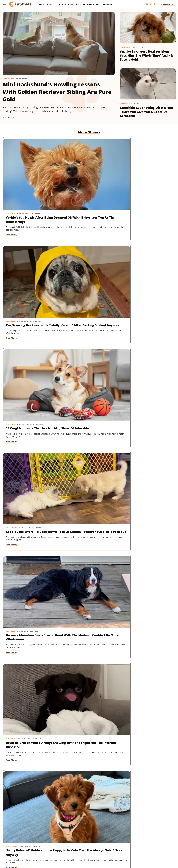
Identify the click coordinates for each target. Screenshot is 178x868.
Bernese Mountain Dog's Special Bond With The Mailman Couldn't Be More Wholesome (89, 253)
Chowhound (24, 841)
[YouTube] (147, 4)
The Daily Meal (127, 845)
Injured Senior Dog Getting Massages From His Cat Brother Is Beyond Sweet (147, 325)
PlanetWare (61, 845)
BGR (15, 841)
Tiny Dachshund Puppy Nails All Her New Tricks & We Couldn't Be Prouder (88, 542)
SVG (102, 845)
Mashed (162, 841)
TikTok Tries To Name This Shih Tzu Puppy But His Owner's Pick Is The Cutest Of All (89, 766)
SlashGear (94, 845)
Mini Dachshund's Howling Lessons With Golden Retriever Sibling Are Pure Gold (57, 92)
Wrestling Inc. (94, 849)
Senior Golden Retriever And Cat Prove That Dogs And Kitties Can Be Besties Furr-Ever (30, 766)
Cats (50, 4)
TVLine (161, 845)
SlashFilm (83, 845)
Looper (153, 841)
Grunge (89, 841)
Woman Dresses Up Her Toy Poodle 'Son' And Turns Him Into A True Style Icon (144, 470)
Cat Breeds (124, 104)
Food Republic (55, 841)
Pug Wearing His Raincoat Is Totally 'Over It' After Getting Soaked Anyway (87, 180)
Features (108, 4)
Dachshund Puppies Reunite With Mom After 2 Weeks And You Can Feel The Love (29, 615)
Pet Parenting (91, 4)
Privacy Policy (94, 827)
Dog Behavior (8, 79)
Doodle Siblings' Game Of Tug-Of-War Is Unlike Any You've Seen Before (87, 615)
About (79, 827)
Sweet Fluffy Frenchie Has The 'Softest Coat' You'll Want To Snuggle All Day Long (87, 325)
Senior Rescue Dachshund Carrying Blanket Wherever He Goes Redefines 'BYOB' (146, 397)
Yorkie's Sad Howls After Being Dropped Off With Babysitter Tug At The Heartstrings (29, 180)
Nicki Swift (33, 845)
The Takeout (150, 845)
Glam (81, 841)
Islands (135, 841)
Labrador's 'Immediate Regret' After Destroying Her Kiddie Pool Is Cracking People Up (147, 615)
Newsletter (167, 4)
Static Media (75, 831)
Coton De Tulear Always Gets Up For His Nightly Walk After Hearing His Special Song (87, 470)
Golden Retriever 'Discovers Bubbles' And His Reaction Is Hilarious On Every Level (27, 397)
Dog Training (12, 317)
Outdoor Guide (47, 845)
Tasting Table (112, 845)
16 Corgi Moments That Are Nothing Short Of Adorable (144, 178)
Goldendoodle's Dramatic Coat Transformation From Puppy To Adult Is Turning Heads (30, 542)
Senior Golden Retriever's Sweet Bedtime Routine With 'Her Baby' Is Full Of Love (145, 542)
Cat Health (10, 461)
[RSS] (155, 4)
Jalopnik (144, 841)
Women (82, 849)
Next (94, 805)
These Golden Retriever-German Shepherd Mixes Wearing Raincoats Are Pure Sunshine (86, 692)
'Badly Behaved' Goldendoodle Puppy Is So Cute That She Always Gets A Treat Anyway (29, 325)
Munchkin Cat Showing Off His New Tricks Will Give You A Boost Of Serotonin (147, 112)
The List (139, 845)
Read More (8, 117)
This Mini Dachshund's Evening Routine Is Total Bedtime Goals (147, 764)
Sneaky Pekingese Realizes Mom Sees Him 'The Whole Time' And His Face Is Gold (147, 55)
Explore (35, 841)
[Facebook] (143, 4)
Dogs (41, 4)
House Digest (115, 841)
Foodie (44, 841)
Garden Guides (70, 841)
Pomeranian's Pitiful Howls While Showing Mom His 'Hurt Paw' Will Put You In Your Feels (88, 397)
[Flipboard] (151, 4)
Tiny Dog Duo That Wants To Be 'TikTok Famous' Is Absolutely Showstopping (30, 690)
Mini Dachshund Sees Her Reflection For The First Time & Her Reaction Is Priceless (147, 690)
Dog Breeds (11, 172)
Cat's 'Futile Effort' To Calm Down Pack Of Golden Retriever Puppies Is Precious (30, 253)
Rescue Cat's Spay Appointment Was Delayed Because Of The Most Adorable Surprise (30, 470)
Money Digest (20, 845)
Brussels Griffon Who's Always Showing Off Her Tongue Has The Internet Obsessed (146, 253)
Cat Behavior (11, 244)
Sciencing (73, 845)
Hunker (126, 841)
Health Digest (101, 841)
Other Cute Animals (68, 4)
